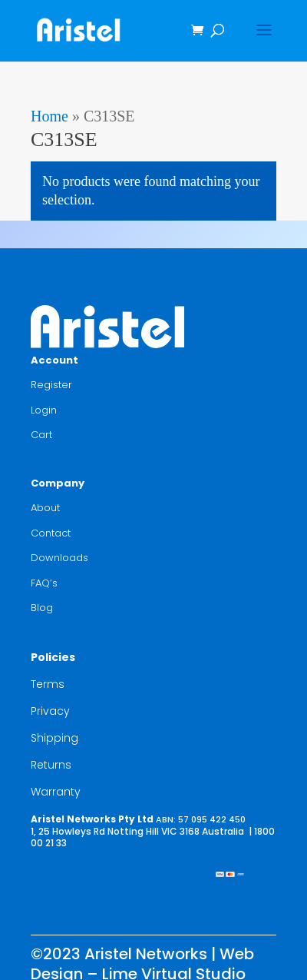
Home (50, 116)
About (45, 508)
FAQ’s (44, 583)
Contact (51, 533)
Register (51, 385)
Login (44, 410)
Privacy (50, 711)
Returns (51, 765)
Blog (42, 608)
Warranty (56, 792)
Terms (48, 684)
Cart (41, 435)
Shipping (54, 738)
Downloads (59, 558)
